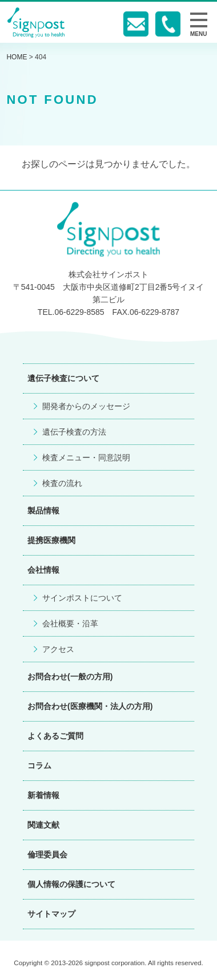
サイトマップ (51, 914)
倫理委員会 (47, 855)
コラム (39, 766)
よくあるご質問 (55, 736)
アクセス (58, 649)
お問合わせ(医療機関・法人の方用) (90, 706)
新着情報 (43, 795)
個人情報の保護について (71, 884)
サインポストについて (82, 598)
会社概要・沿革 (70, 623)
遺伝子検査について (63, 378)
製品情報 (43, 511)
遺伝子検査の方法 (74, 432)
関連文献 (43, 825)
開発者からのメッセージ (86, 406)
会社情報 (43, 570)
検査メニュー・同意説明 (86, 457)
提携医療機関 (51, 540)
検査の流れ (62, 483)
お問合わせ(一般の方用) (70, 677)
